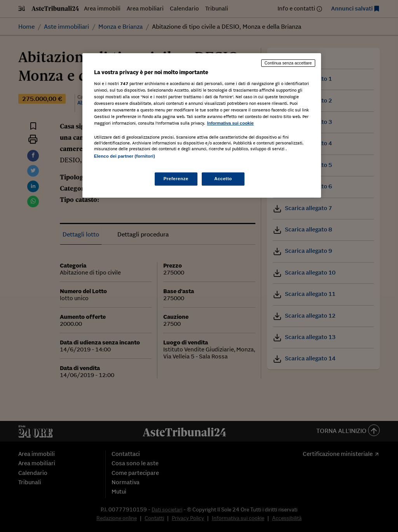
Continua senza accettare (288, 63)
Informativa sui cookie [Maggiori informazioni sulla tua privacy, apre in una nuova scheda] (230, 123)
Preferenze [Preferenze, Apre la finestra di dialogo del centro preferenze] (176, 179)
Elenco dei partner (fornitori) (125, 156)
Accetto (223, 179)
